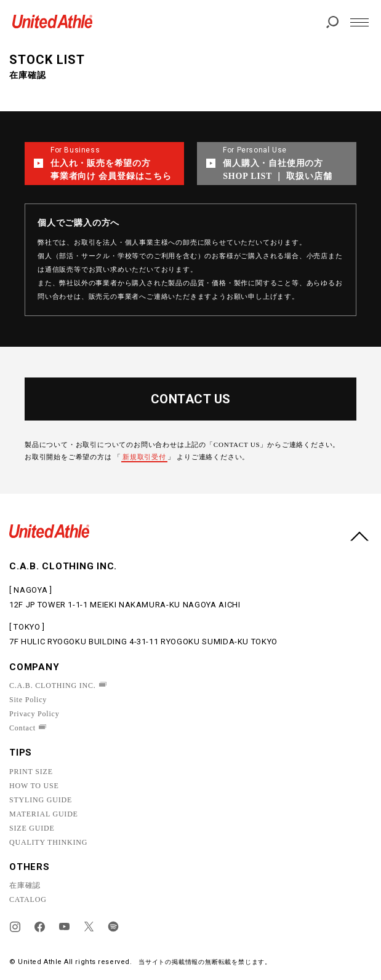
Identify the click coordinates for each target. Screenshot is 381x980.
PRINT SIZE (31, 772)
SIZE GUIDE (32, 828)
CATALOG (28, 899)
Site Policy (28, 700)
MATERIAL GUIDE (44, 814)
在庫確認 (25, 885)
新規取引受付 (144, 457)
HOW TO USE (34, 786)
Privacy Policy (34, 714)
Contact (22, 728)
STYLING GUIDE (41, 800)
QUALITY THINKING (48, 842)
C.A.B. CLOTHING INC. (53, 686)
